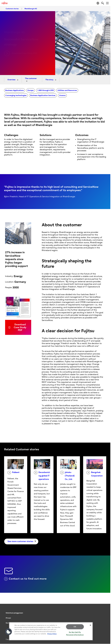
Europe (31, 90)
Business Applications (15, 90)
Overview (12, 80)
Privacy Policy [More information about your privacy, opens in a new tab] (52, 634)
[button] (9, 632)
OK (75, 627)
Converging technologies (16, 95)
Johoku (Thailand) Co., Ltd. (67, 476)
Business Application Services (43, 95)
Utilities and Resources (67, 90)
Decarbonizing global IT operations (42, 476)
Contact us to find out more (25, 579)
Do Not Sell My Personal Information (75, 634)
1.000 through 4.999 (46, 90)
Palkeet (13, 473)
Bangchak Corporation (95, 474)
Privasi (8, 618)
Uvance (62, 95)
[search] (103, 3)
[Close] (90, 625)
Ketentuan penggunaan (14, 613)
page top (107, 600)
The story (50, 80)
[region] (51, 631)
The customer (31, 78)
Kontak (8, 623)
